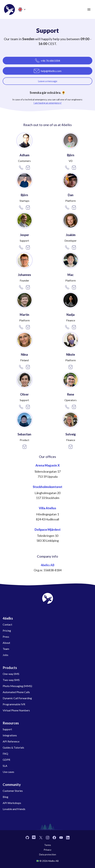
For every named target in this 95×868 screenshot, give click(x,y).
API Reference (11, 741)
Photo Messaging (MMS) (17, 686)
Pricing (7, 631)
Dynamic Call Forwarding (17, 698)
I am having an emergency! (48, 103)
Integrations (10, 735)
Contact (7, 624)
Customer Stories (13, 791)
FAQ (5, 754)
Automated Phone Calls (16, 692)
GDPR (6, 760)
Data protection (48, 854)
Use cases (8, 772)
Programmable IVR (14, 704)
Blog (5, 797)
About (6, 643)
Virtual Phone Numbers (16, 710)
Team (6, 649)
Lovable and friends (14, 809)
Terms (48, 845)
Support (7, 729)
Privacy (47, 850)
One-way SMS (11, 674)
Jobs (5, 655)
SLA (5, 766)
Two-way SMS (11, 680)
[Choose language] (22, 9)
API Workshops (12, 803)
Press (6, 637)
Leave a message (48, 81)
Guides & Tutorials (13, 747)
